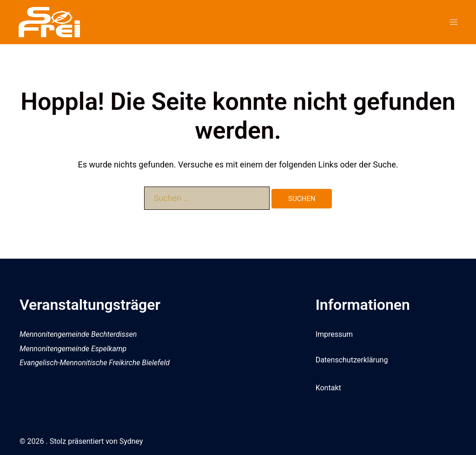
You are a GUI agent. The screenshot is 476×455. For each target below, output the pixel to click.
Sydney (131, 441)
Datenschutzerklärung (352, 360)
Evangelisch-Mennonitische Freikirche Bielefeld (95, 363)
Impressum (334, 334)
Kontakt (328, 388)
